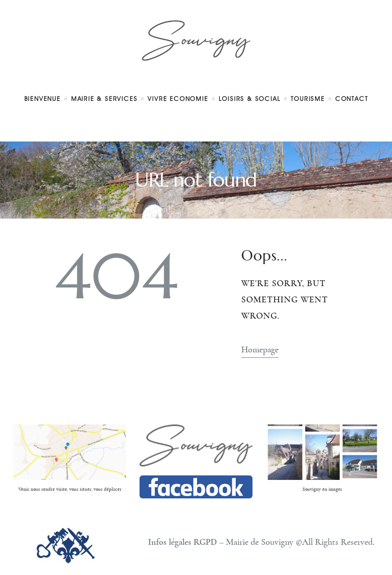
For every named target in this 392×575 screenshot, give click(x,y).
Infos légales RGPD (182, 542)
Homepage (260, 350)
